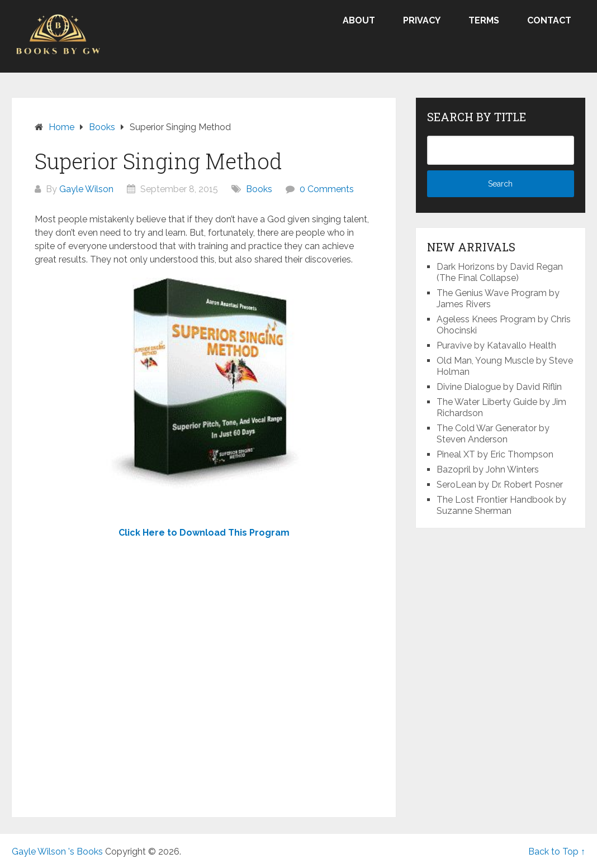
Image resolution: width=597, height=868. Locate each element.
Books (259, 189)
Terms (484, 20)
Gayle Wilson (86, 189)
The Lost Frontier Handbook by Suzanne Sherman (501, 505)
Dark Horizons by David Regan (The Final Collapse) (500, 272)
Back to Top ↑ (557, 852)
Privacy (422, 20)
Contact (549, 20)
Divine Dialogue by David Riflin (499, 387)
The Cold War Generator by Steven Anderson (493, 434)
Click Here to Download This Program (204, 533)
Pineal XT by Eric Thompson (495, 454)
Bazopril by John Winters (488, 469)
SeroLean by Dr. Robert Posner (500, 485)
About (359, 20)
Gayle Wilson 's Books (57, 852)
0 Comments (327, 189)
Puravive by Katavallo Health (496, 345)
